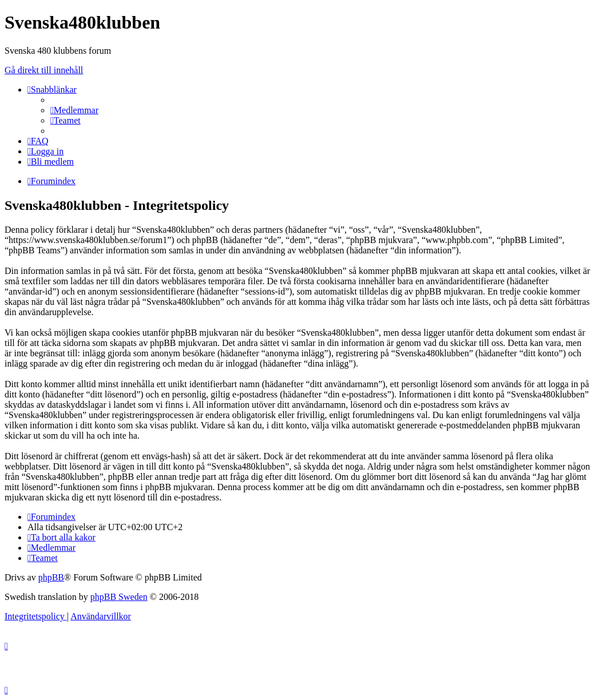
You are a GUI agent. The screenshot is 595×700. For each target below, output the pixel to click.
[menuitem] (74, 110)
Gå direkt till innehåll (44, 70)
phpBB (51, 577)
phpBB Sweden (119, 597)
